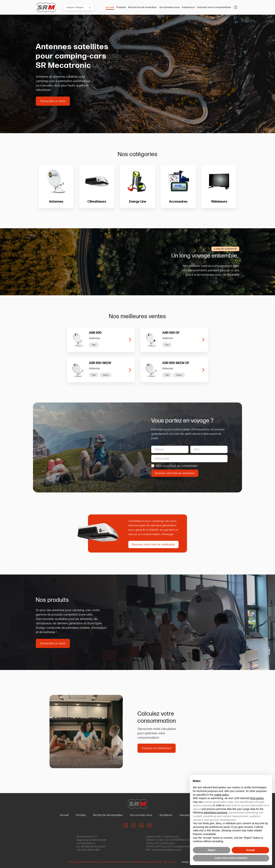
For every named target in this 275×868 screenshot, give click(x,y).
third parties (257, 798)
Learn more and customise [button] (231, 858)
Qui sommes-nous (169, 7)
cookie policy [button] (221, 795)
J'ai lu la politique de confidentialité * (175, 466)
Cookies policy (95, 862)
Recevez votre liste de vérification (153, 544)
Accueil (110, 7)
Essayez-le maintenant (157, 748)
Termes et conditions (118, 862)
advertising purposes (215, 812)
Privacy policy (77, 862)
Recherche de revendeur (143, 7)
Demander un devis (53, 101)
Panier (236, 7)
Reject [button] (212, 850)
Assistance (188, 7)
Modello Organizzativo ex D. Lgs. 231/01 (154, 862)
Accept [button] (251, 850)
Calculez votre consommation (214, 7)
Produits (121, 7)
